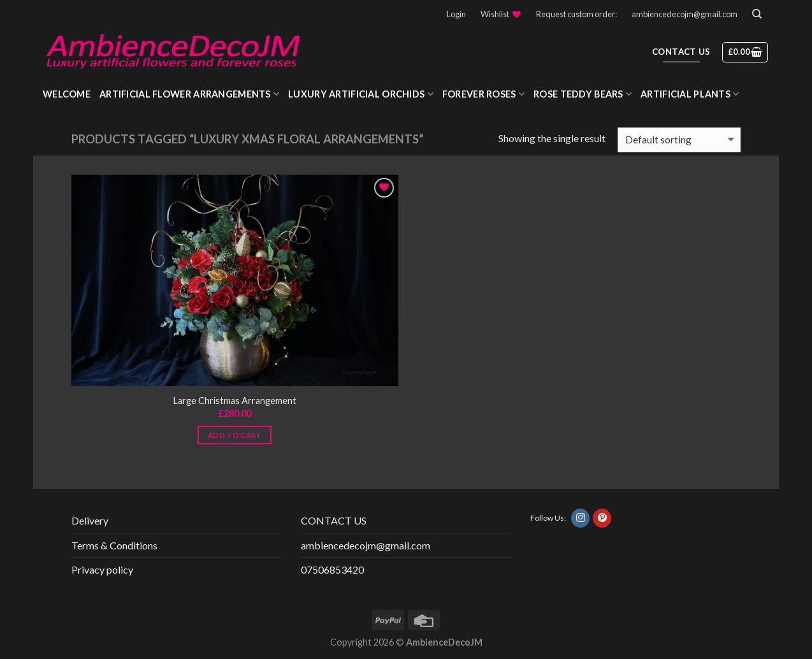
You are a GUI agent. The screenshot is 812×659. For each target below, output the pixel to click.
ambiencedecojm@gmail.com (685, 14)
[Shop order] (679, 140)
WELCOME (67, 94)
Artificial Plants (690, 94)
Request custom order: (576, 14)
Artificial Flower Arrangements (189, 94)
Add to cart (235, 435)
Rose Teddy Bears (583, 94)
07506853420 (332, 569)
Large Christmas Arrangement (235, 401)
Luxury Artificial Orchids (361, 94)
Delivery (90, 520)
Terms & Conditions (114, 545)
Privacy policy (102, 569)
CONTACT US (334, 520)
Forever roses (483, 94)
